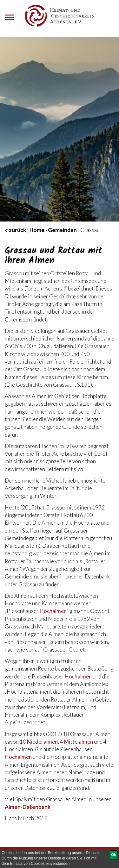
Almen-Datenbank (28, 807)
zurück (15, 230)
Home (37, 230)
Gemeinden (62, 230)
